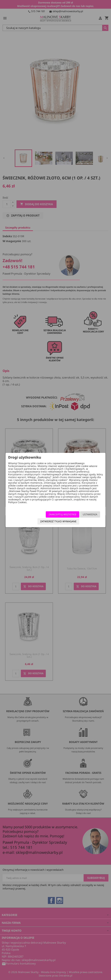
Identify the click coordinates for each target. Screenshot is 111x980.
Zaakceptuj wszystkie (63, 514)
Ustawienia (90, 514)
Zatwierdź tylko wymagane (58, 521)
